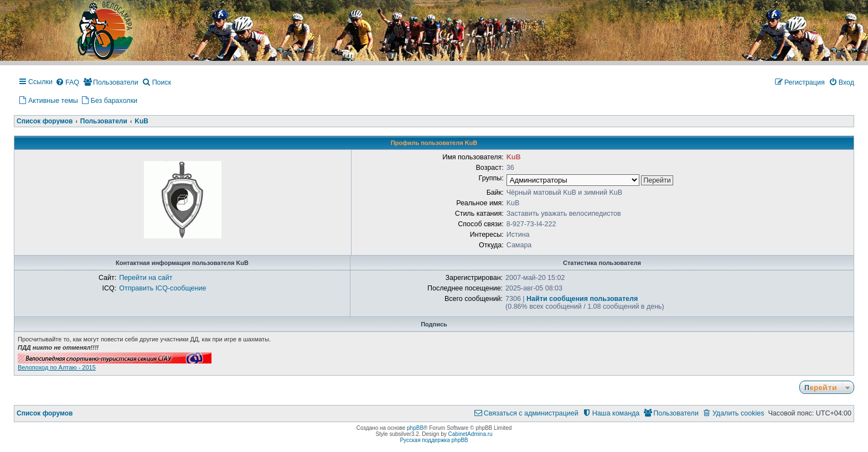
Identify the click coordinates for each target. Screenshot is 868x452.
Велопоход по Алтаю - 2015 (57, 367)
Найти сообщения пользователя (582, 299)
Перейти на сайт (146, 278)
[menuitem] (67, 83)
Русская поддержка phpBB (434, 440)
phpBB (415, 428)
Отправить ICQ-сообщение (162, 288)
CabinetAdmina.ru (471, 434)
